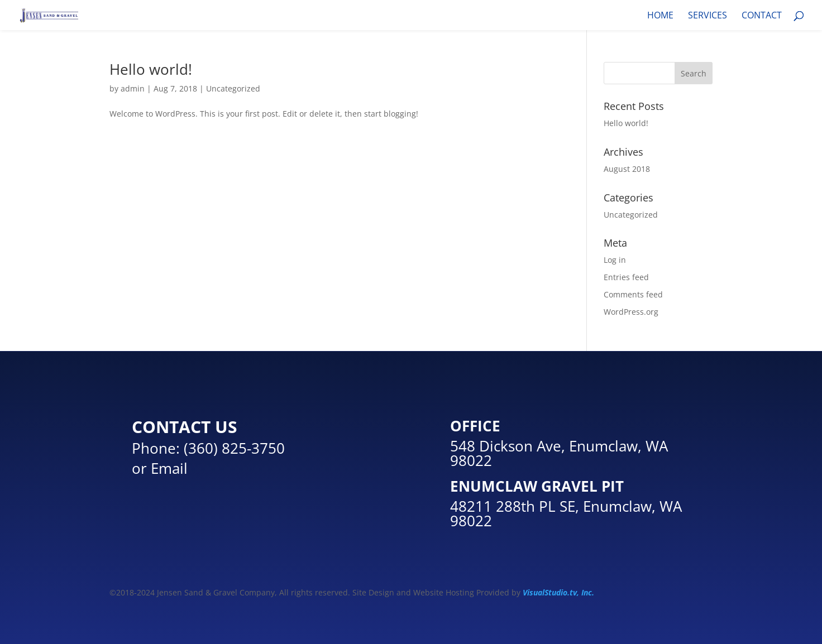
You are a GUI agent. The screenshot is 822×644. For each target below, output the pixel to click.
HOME (660, 16)
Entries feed (626, 277)
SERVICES (708, 16)
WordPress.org (631, 312)
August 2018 (627, 169)
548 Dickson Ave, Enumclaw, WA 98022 (559, 453)
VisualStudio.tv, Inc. (558, 592)
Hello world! (151, 69)
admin (133, 88)
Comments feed (633, 294)
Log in (615, 260)
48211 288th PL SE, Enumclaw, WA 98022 (566, 513)
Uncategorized (233, 88)
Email (169, 468)
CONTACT (762, 16)
